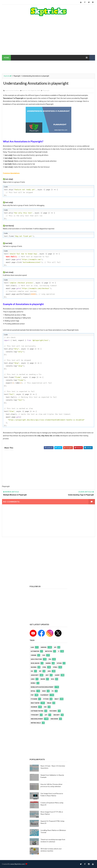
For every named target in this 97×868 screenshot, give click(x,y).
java (49, 671)
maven (43, 679)
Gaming (48, 663)
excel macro (35, 663)
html (44, 667)
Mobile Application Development (42, 687)
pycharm (34, 699)
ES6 (50, 659)
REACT (57, 699)
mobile (33, 683)
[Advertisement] (48, 37)
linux (33, 679)
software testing (37, 711)
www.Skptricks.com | (18, 864)
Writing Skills (36, 723)
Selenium (34, 707)
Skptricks (7, 76)
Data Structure (36, 659)
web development (37, 719)
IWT (40, 671)
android (44, 647)
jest (47, 675)
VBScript (57, 715)
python (46, 699)
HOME (6, 58)
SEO (45, 707)
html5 (55, 667)
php (32, 695)
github (59, 663)
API (55, 647)
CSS (44, 655)
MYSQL (33, 691)
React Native (35, 703)
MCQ (53, 679)
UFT (46, 715)
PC (53, 691)
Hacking (34, 667)
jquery (57, 675)
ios (32, 671)
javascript (35, 675)
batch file (49, 651)
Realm (49, 703)
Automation (35, 651)
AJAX (32, 647)
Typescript (35, 715)
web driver (54, 719)
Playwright (17, 76)
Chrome (33, 655)
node (44, 691)
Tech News (53, 711)
